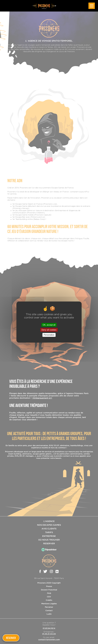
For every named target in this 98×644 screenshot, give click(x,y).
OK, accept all (49, 325)
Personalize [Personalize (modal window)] (49, 335)
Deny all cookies (49, 330)
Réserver (11, 638)
